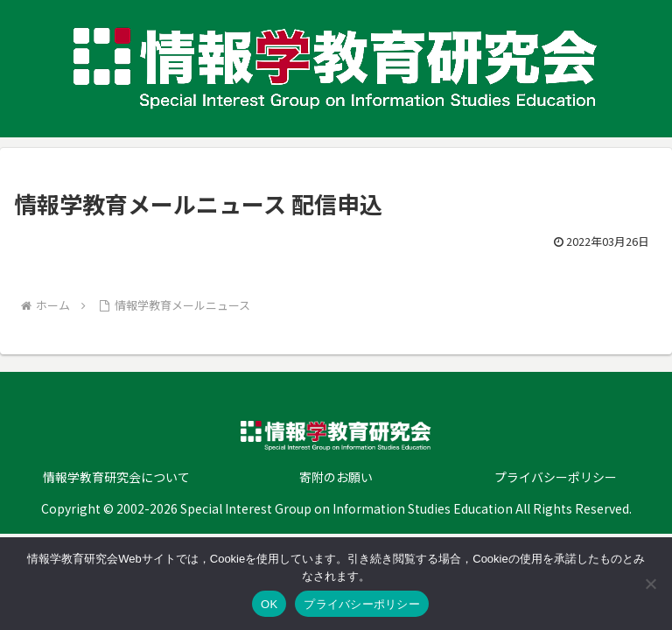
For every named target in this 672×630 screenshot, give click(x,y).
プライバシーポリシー (556, 477)
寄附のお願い (336, 477)
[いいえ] (650, 584)
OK (269, 604)
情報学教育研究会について (116, 477)
